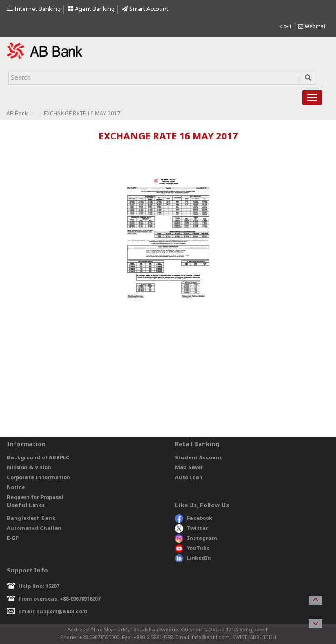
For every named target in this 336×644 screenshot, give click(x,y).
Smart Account (145, 9)
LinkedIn (193, 558)
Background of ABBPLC (38, 458)
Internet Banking (34, 9)
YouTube (192, 548)
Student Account (199, 458)
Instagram (196, 538)
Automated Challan (34, 529)
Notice (16, 488)
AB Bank (17, 114)
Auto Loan (189, 478)
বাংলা (285, 27)
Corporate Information (39, 478)
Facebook (194, 519)
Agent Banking (91, 9)
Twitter (192, 529)
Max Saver (189, 468)
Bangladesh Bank (31, 519)
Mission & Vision (29, 468)
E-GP (13, 538)
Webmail (312, 27)
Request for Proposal (35, 498)
